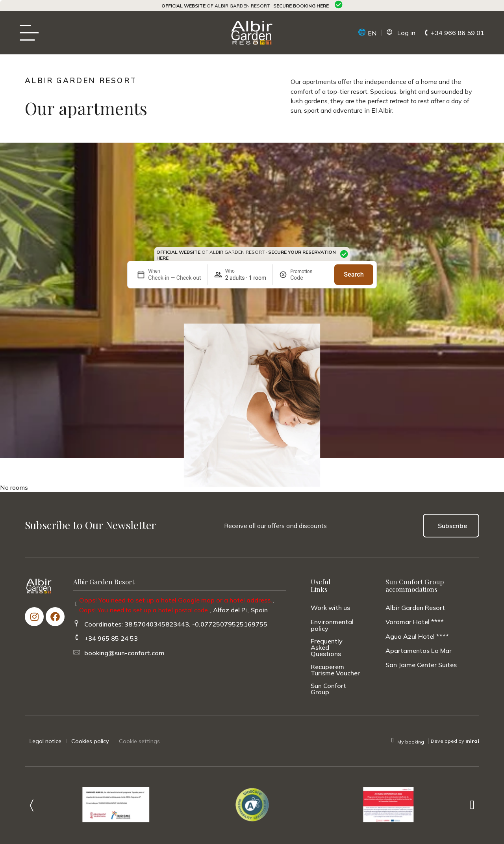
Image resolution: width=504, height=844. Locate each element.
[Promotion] (309, 278)
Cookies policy (90, 741)
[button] (32, 805)
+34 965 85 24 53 (111, 638)
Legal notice (45, 741)
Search (354, 274)
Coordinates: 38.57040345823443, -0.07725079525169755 (176, 624)
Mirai (472, 741)
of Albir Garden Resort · (245, 6)
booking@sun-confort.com (124, 653)
